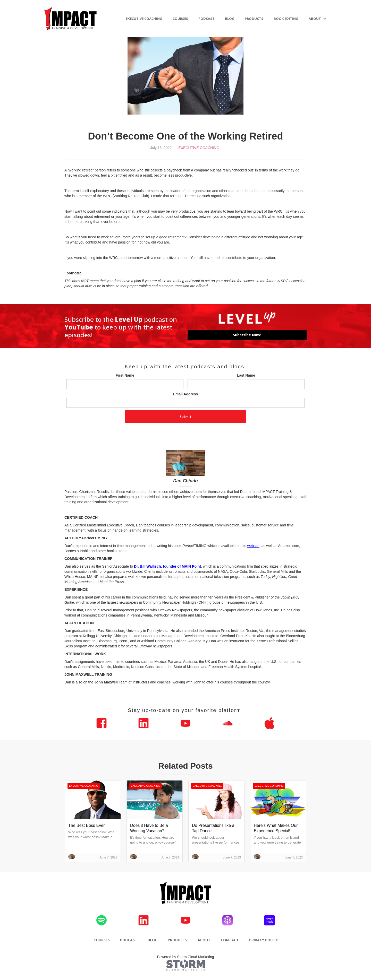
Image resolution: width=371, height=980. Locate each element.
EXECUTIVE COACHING (144, 19)
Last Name (246, 375)
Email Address (186, 394)
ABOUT (315, 19)
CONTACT (230, 940)
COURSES (180, 19)
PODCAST (206, 19)
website (253, 546)
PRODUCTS (254, 19)
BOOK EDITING (286, 19)
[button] (317, 19)
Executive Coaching (199, 148)
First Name (125, 375)
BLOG (230, 19)
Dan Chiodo (185, 481)
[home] (71, 19)
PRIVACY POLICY (263, 940)
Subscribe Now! (247, 335)
